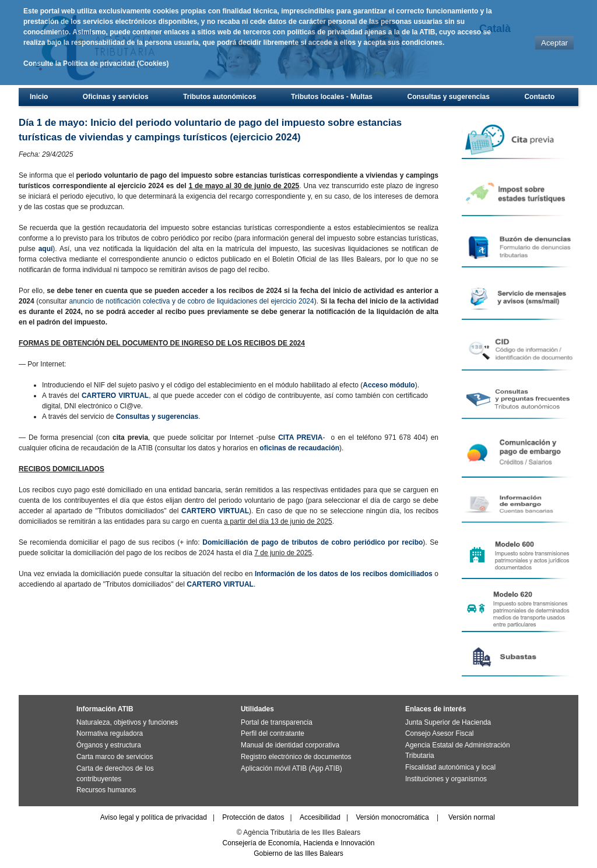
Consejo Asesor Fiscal (439, 733)
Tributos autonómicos (220, 97)
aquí (46, 249)
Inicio (39, 97)
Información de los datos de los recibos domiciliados (344, 574)
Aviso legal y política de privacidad (154, 817)
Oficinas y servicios (116, 97)
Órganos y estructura (109, 745)
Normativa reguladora (110, 733)
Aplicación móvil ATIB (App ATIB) (292, 768)
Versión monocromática (392, 817)
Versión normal (472, 817)
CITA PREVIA (300, 437)
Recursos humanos (106, 790)
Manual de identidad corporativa (290, 745)
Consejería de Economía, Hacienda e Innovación (299, 843)
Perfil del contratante (273, 733)
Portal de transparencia (277, 722)
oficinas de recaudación (299, 448)
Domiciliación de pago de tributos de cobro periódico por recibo (312, 542)
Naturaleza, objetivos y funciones (127, 722)
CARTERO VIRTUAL (115, 396)
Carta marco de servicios (115, 757)
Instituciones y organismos (446, 779)
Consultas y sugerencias (449, 97)
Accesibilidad (320, 817)
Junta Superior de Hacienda (448, 722)
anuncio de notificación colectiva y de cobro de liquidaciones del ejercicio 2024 (192, 301)
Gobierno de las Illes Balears (298, 853)
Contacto (539, 97)
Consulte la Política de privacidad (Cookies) (96, 63)
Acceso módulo (389, 385)
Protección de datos (253, 817)
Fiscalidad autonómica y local (450, 767)
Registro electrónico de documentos (296, 757)
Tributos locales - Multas (332, 97)
